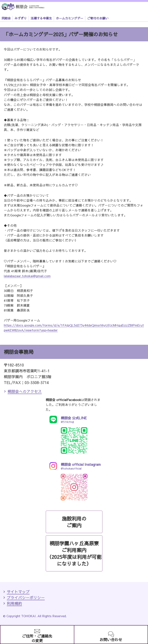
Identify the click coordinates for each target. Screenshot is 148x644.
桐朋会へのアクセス (25, 391)
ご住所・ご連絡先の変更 (37, 638)
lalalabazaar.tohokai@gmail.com (27, 276)
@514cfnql (74, 420)
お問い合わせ (111, 640)
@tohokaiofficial (74, 466)
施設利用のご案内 (74, 522)
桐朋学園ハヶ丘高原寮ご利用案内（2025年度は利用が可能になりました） (74, 553)
